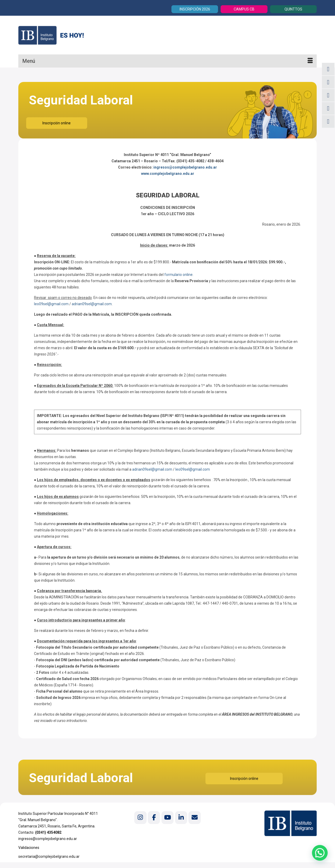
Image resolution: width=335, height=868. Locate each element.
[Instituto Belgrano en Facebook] (154, 818)
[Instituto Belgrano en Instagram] (140, 818)
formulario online (178, 275)
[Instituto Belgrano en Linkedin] (181, 818)
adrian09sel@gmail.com (92, 304)
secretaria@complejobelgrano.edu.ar (49, 856)
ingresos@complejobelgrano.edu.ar (185, 167)
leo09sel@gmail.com (51, 304)
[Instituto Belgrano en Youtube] (167, 818)
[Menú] (167, 61)
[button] (320, 852)
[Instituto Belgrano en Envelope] (194, 818)
